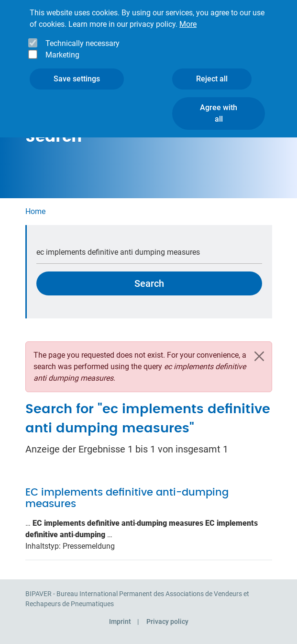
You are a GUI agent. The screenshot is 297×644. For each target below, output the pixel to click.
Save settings (77, 69)
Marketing (62, 45)
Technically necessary (82, 34)
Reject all (212, 69)
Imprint (120, 621)
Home (35, 211)
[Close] (259, 356)
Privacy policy (167, 621)
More (188, 15)
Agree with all (219, 104)
